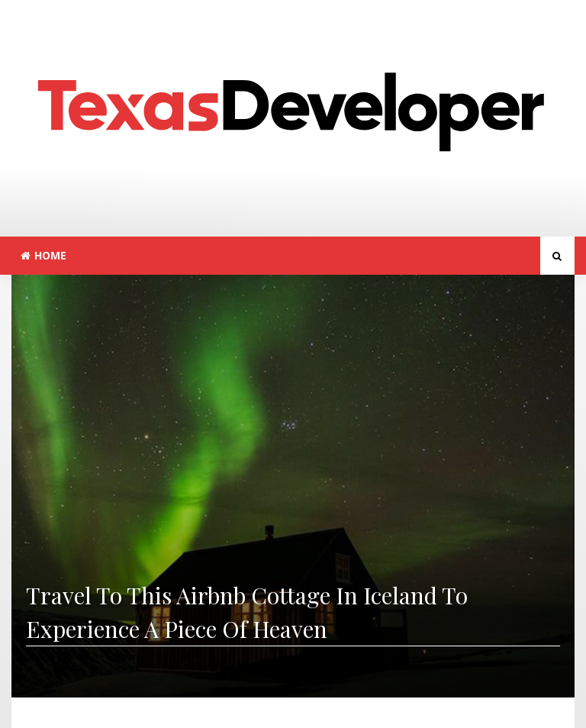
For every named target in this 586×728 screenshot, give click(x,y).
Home (43, 255)
